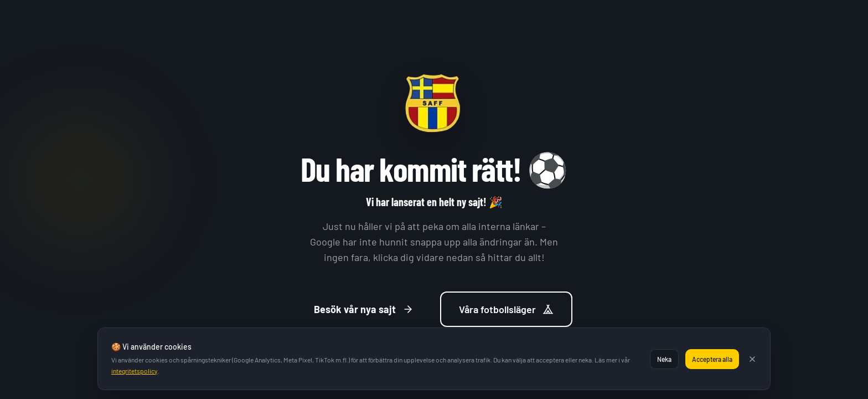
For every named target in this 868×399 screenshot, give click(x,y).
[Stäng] (752, 359)
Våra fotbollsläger (506, 309)
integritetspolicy (134, 371)
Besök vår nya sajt (364, 309)
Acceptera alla (712, 359)
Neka (664, 359)
